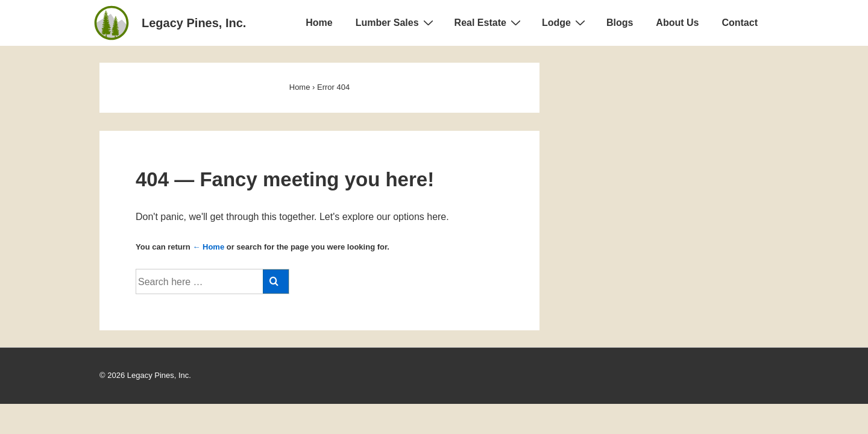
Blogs (620, 23)
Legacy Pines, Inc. (194, 23)
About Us (677, 23)
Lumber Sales (396, 22)
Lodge (565, 22)
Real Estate (489, 22)
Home (319, 23)
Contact (740, 23)
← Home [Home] (208, 247)
